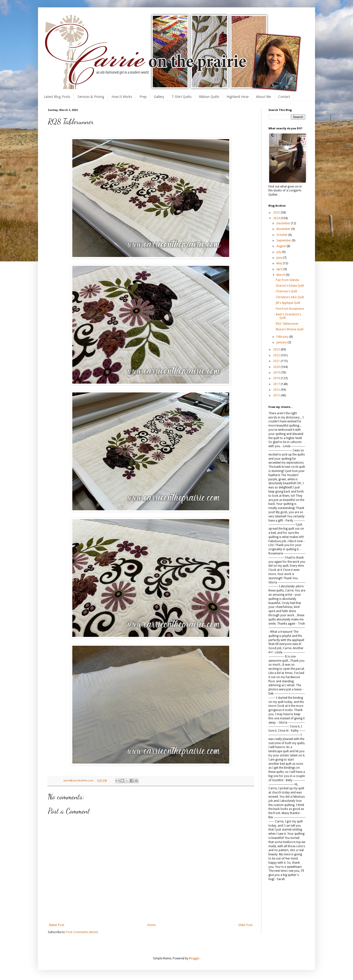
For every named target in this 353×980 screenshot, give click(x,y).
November (284, 229)
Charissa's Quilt (286, 291)
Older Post (245, 925)
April (280, 269)
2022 (277, 355)
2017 (277, 384)
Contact (284, 97)
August (282, 246)
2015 (277, 395)
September (284, 241)
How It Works (122, 97)
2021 (277, 361)
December (284, 223)
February (283, 337)
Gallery (159, 97)
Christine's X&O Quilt (290, 297)
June (280, 258)
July (279, 252)
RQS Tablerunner (287, 324)
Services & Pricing (91, 97)
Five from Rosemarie (290, 309)
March (281, 275)
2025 (277, 213)
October (282, 235)
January (282, 342)
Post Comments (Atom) (82, 932)
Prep (143, 97)
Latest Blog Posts (57, 97)
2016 (277, 390)
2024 (277, 218)
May (280, 263)
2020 (277, 367)
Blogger (194, 958)
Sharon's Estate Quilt (290, 286)
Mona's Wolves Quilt (290, 329)
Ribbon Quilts (209, 97)
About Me (263, 97)
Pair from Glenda (287, 280)
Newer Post (57, 925)
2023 (277, 349)
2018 (277, 378)
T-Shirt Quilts (182, 97)
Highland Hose (238, 97)
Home (151, 925)
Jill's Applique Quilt (288, 303)
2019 (277, 373)
